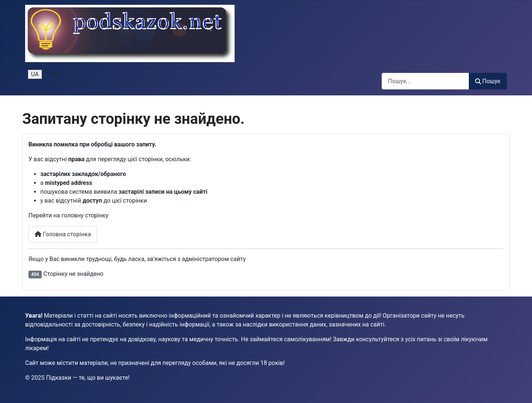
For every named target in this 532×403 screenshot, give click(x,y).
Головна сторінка (63, 234)
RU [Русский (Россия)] (56, 74)
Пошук (488, 81)
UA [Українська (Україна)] (35, 74)
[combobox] (425, 81)
